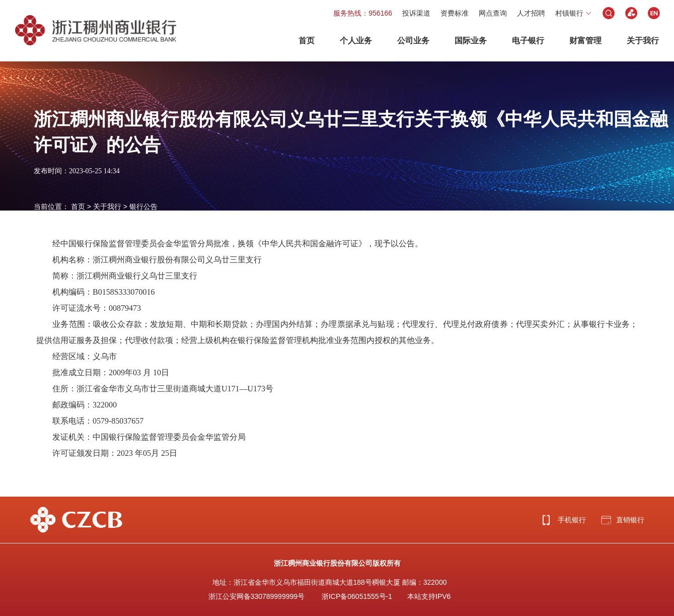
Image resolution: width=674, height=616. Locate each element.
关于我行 (643, 41)
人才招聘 (531, 13)
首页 (307, 41)
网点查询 (493, 13)
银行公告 (143, 207)
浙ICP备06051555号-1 (357, 596)
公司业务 (413, 41)
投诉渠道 (416, 13)
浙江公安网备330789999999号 (256, 596)
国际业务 (471, 41)
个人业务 (356, 41)
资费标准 (455, 13)
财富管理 (585, 41)
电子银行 (528, 41)
